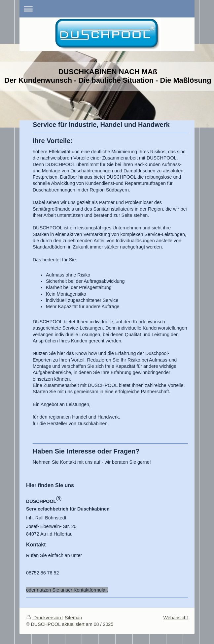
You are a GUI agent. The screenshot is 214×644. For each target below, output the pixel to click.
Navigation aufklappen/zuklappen (107, 9)
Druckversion (44, 618)
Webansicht (176, 618)
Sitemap (73, 618)
